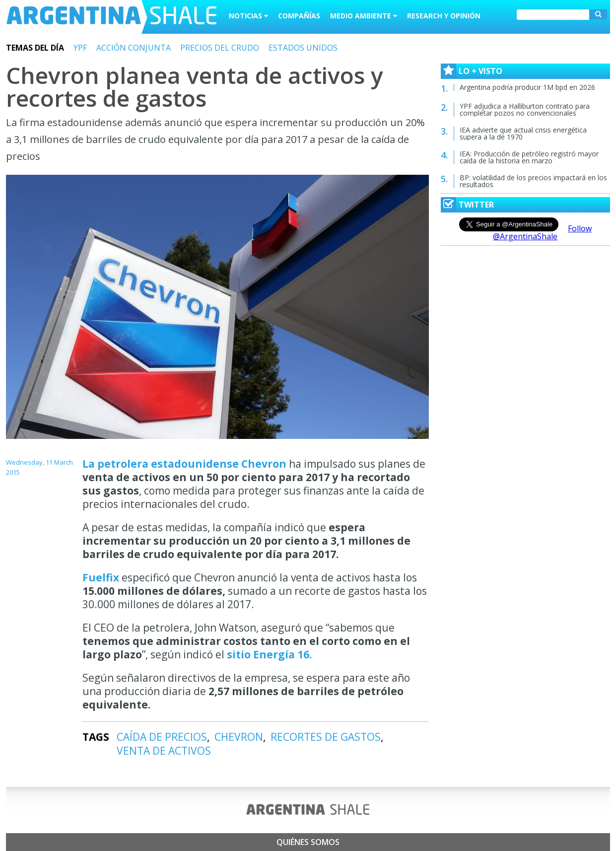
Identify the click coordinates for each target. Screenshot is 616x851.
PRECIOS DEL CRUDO (220, 48)
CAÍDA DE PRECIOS (162, 737)
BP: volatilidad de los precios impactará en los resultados (533, 181)
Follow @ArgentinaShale (542, 232)
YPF (80, 48)
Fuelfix (102, 577)
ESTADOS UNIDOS (303, 48)
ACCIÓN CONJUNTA (134, 48)
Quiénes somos (308, 842)
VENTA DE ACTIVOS (164, 751)
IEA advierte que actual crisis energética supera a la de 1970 (523, 133)
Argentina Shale (111, 17)
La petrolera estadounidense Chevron (186, 464)
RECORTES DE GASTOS (326, 737)
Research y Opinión (444, 16)
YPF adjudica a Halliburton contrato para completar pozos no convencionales (525, 109)
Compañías (299, 16)
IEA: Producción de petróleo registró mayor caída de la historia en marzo (529, 157)
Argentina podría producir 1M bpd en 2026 (527, 87)
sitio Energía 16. (269, 654)
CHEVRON (239, 737)
